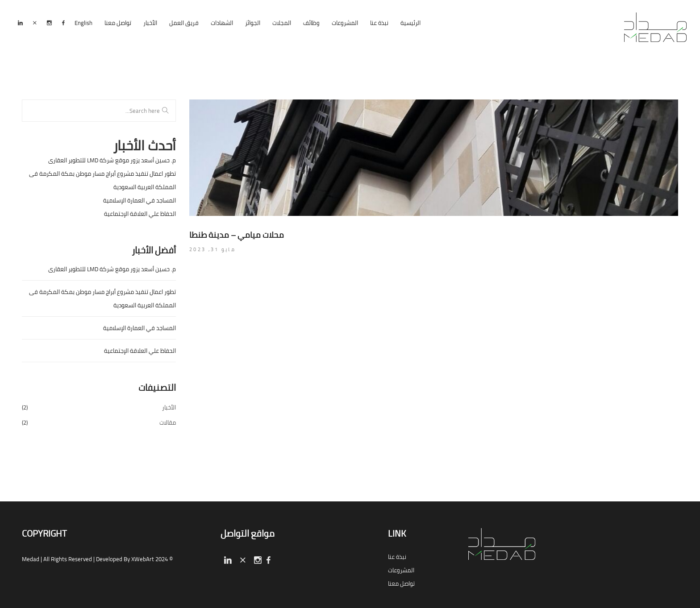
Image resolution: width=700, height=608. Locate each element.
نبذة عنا (379, 23)
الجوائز (253, 23)
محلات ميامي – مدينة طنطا (237, 235)
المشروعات (345, 23)
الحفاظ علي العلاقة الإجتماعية (140, 214)
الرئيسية (410, 23)
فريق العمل (184, 23)
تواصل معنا (118, 23)
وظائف (311, 23)
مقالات (168, 422)
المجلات (282, 23)
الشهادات (222, 23)
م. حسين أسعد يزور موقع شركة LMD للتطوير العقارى (112, 160)
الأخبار (150, 23)
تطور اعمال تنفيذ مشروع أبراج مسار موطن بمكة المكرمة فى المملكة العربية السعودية (102, 180)
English (83, 23)
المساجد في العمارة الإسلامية (140, 200)
